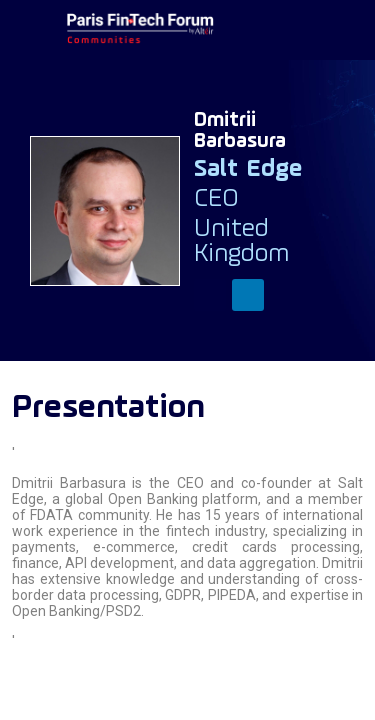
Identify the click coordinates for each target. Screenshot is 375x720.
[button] (30, 30)
